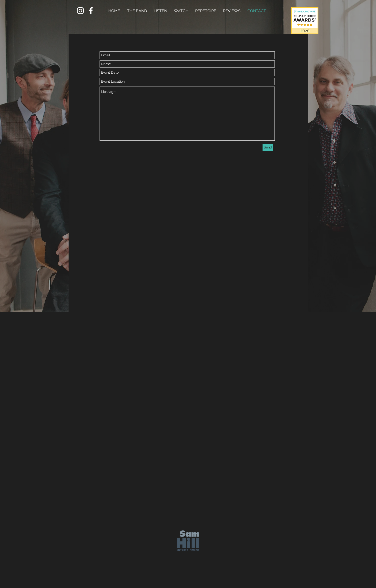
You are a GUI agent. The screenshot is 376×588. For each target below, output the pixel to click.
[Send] (268, 147)
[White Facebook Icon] (91, 11)
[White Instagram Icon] (80, 11)
